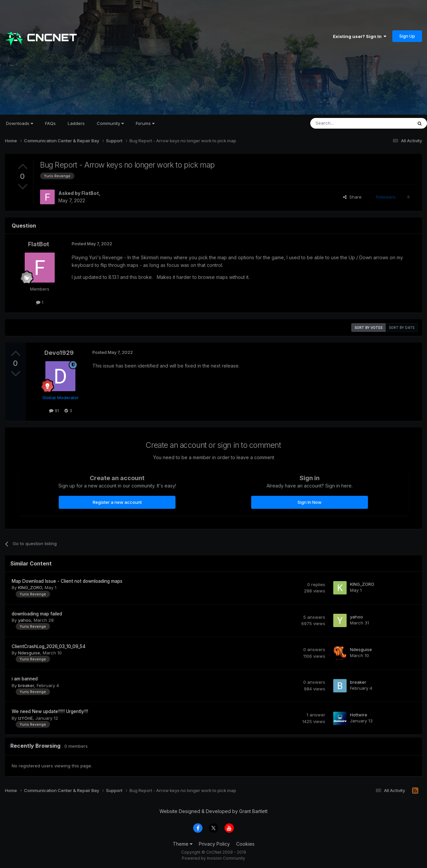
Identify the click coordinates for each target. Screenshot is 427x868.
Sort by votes (368, 328)
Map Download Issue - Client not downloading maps (67, 581)
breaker (26, 685)
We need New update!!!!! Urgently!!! (50, 711)
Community (110, 123)
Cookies (245, 844)
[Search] (344, 123)
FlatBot (90, 193)
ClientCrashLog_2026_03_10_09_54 (49, 646)
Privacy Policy (214, 844)
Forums (145, 123)
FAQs (50, 123)
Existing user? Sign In (360, 36)
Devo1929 (59, 353)
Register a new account (117, 502)
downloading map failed (37, 614)
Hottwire (359, 715)
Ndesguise (29, 653)
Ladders (76, 123)
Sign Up (407, 36)
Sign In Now (310, 502)
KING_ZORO (30, 587)
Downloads (20, 123)
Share (352, 197)
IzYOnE (25, 718)
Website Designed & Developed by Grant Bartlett (213, 811)
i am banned (25, 679)
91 (54, 411)
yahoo (25, 620)
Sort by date (402, 328)
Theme (183, 844)
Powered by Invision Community (213, 858)
